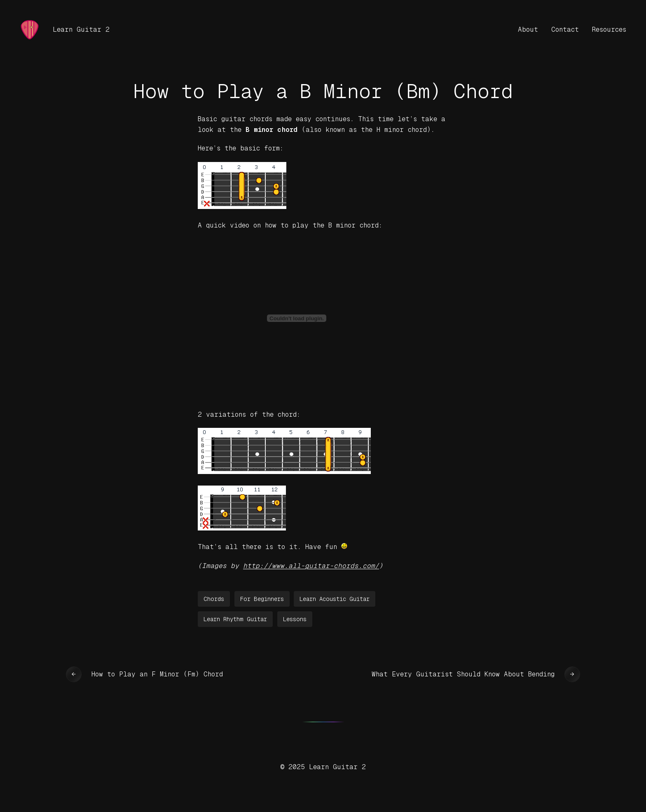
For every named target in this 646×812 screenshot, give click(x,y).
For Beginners (262, 599)
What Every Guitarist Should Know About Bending (463, 674)
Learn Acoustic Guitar (335, 599)
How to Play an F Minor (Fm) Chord (157, 674)
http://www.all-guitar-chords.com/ (311, 566)
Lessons (295, 619)
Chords (214, 599)
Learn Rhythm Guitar (235, 619)
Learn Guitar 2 (81, 29)
